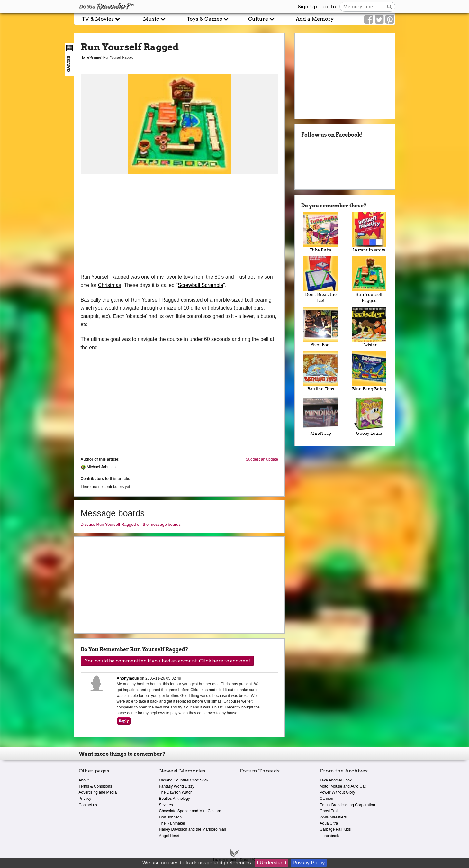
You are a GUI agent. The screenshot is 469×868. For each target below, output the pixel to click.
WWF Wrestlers (333, 817)
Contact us (88, 805)
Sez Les (166, 805)
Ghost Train (330, 811)
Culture (261, 19)
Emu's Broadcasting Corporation (347, 805)
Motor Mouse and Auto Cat (343, 786)
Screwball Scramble (200, 285)
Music (154, 19)
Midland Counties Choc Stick (184, 780)
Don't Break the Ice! (321, 280)
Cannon (327, 799)
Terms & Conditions (95, 786)
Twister (369, 327)
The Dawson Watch (176, 792)
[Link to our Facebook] (369, 20)
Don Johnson (171, 817)
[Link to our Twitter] (379, 20)
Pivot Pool (321, 327)
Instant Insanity (369, 233)
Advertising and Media (98, 792)
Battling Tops (321, 371)
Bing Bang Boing (369, 371)
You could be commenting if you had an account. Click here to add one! (167, 661)
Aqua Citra (329, 823)
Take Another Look (336, 780)
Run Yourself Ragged (369, 280)
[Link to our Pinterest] (390, 20)
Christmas (110, 285)
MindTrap (321, 416)
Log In (328, 7)
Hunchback (329, 836)
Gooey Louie (369, 416)
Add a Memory (315, 19)
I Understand (272, 863)
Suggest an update (262, 459)
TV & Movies (101, 19)
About (84, 780)
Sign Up (307, 7)
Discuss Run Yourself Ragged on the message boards (131, 524)
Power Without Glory (338, 792)
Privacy (85, 799)
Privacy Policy (309, 863)
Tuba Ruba (321, 233)
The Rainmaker (172, 823)
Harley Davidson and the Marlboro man (193, 829)
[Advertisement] (180, 224)
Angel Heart (169, 836)
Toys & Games (208, 19)
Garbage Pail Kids (335, 829)
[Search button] (389, 7)
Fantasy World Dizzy (177, 786)
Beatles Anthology (175, 799)
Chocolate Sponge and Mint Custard (190, 811)
